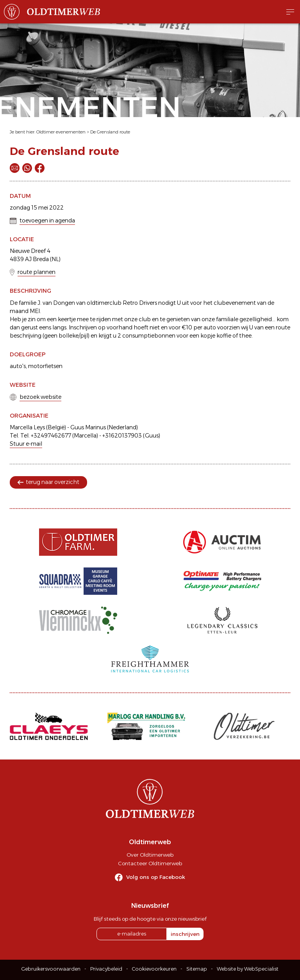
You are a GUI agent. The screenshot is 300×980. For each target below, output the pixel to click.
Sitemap (197, 969)
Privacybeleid (106, 969)
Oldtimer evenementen (61, 132)
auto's (18, 366)
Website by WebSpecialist (248, 969)
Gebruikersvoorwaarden (51, 969)
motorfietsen (45, 366)
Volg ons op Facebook (156, 877)
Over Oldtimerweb (150, 855)
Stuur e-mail (26, 444)
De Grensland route (110, 132)
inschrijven (185, 934)
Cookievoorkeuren (154, 969)
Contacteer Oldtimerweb (150, 863)
